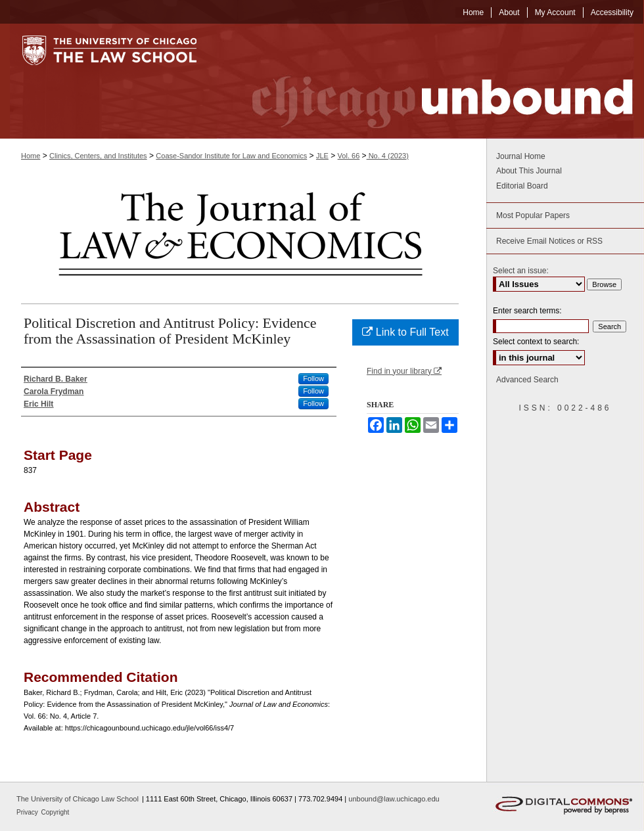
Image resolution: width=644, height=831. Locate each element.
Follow (313, 378)
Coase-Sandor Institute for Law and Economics (231, 156)
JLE (322, 156)
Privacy (28, 812)
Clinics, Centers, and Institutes (98, 156)
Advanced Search (527, 380)
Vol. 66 (349, 156)
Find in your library (404, 371)
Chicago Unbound (430, 81)
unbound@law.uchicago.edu (394, 799)
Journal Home (521, 156)
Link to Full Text (405, 332)
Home (31, 156)
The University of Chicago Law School (78, 799)
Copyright (56, 812)
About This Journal (529, 171)
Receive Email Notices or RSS (549, 241)
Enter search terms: (527, 311)
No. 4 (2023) (388, 156)
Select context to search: (536, 342)
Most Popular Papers (533, 215)
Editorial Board (522, 186)
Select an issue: (521, 271)
